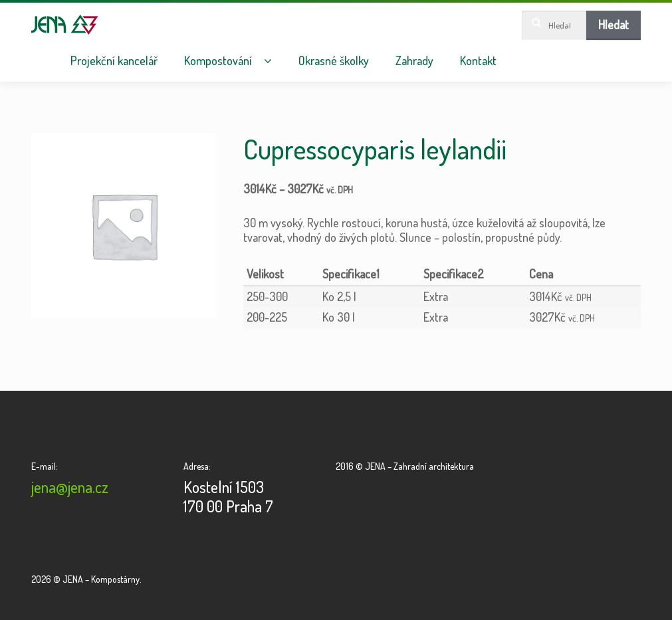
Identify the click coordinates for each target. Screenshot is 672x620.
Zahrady (414, 61)
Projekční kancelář (114, 61)
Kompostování (218, 61)
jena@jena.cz (70, 487)
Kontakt (478, 61)
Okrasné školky (334, 61)
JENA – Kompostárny (65, 25)
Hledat (614, 25)
